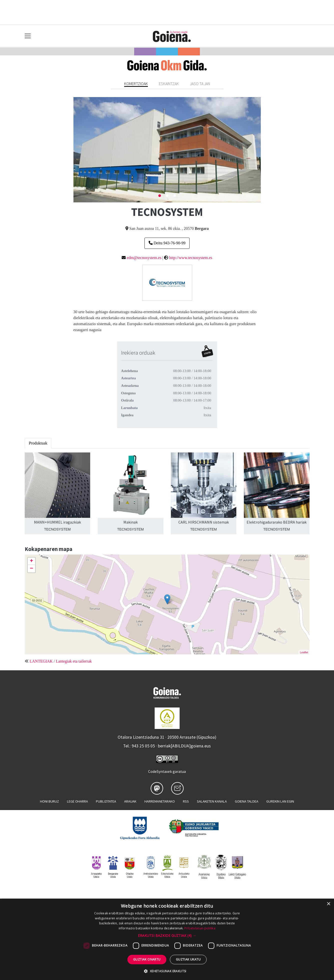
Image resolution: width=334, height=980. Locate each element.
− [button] (31, 569)
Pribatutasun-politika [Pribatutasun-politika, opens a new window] (200, 928)
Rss (186, 801)
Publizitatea (106, 801)
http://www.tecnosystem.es (191, 258)
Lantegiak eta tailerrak (74, 661)
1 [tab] (160, 196)
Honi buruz (49, 801)
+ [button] (31, 561)
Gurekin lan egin (280, 801)
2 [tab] (167, 196)
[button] (167, 935)
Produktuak (38, 443)
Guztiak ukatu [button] (188, 959)
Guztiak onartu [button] (147, 959)
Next (265, 150)
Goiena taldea (247, 801)
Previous (70, 150)
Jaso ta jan (200, 84)
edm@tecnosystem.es (144, 258)
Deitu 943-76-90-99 (167, 243)
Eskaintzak (169, 84)
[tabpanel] (167, 150)
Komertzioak (136, 84)
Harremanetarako (160, 801)
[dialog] (167, 939)
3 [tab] (175, 196)
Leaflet (304, 652)
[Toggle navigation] (28, 36)
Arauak (130, 801)
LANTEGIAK (41, 661)
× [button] (328, 904)
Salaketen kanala (212, 801)
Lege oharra (77, 801)
